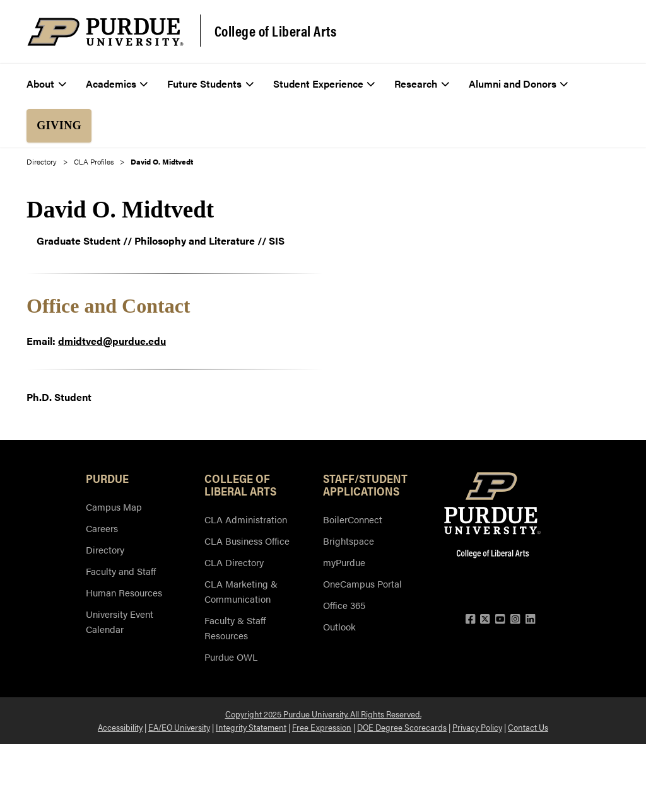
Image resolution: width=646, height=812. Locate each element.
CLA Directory (234, 562)
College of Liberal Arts (276, 31)
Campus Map (114, 507)
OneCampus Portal (362, 583)
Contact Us (528, 727)
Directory (42, 161)
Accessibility (120, 727)
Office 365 (344, 605)
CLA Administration (246, 519)
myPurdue (344, 562)
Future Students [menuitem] (210, 84)
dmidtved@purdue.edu (112, 341)
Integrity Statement (251, 727)
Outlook (339, 626)
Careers (102, 528)
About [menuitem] (46, 84)
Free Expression (322, 727)
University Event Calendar (120, 621)
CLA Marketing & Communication (241, 591)
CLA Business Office (247, 541)
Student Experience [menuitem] (324, 84)
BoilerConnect (353, 519)
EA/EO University (179, 727)
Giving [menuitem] (59, 125)
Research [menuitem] (422, 84)
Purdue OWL (231, 657)
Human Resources (124, 592)
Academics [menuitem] (117, 84)
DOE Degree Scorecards (402, 727)
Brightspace (349, 541)
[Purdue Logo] (105, 32)
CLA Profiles (94, 161)
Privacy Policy (477, 727)
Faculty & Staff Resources (235, 628)
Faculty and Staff (121, 571)
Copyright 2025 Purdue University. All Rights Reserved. (323, 714)
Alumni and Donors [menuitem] (519, 84)
